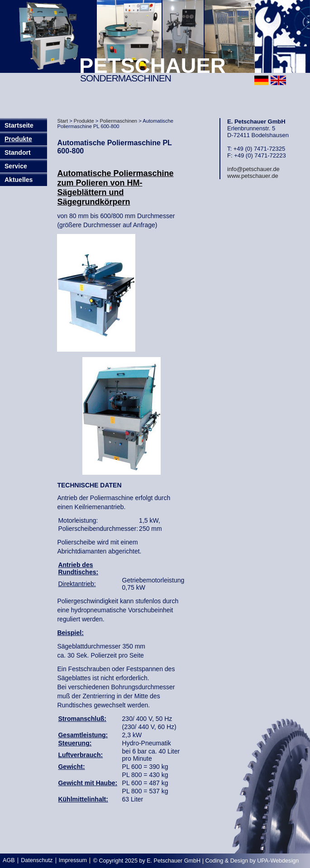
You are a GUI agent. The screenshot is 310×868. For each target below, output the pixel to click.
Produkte (18, 139)
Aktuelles (19, 180)
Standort (18, 153)
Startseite (19, 125)
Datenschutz (37, 860)
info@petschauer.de (253, 169)
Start (62, 121)
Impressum (73, 860)
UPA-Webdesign (278, 861)
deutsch (261, 80)
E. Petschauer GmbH (174, 861)
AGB (9, 860)
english (278, 80)
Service (16, 166)
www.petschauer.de (253, 176)
